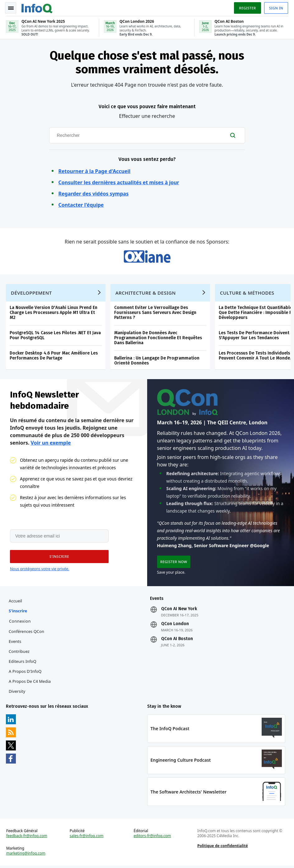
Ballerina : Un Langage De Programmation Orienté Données (157, 361)
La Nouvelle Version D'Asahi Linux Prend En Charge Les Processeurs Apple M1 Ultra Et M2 (54, 313)
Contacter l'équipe (81, 204)
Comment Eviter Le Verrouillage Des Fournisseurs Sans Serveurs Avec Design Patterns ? (156, 313)
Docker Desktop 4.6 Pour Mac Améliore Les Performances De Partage (54, 356)
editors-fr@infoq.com (152, 838)
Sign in (276, 7)
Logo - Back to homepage (37, 7)
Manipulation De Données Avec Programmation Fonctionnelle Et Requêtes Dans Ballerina (158, 338)
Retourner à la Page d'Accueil (95, 170)
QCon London (175, 625)
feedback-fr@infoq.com (27, 838)
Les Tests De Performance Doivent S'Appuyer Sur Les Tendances (254, 336)
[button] (59, 558)
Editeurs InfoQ (23, 663)
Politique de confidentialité (222, 848)
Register (247, 7)
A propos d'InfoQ (25, 673)
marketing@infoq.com (26, 856)
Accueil (16, 602)
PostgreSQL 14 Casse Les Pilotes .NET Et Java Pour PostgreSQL (56, 336)
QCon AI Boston (177, 640)
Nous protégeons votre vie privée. (40, 570)
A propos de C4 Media (30, 683)
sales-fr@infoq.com (87, 838)
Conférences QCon (27, 633)
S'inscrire (18, 612)
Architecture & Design (146, 293)
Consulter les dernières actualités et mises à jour (119, 181)
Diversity (17, 693)
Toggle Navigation (12, 7)
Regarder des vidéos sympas (94, 193)
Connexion (20, 623)
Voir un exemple (51, 443)
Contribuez (19, 653)
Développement (32, 293)
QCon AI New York (179, 610)
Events (15, 643)
